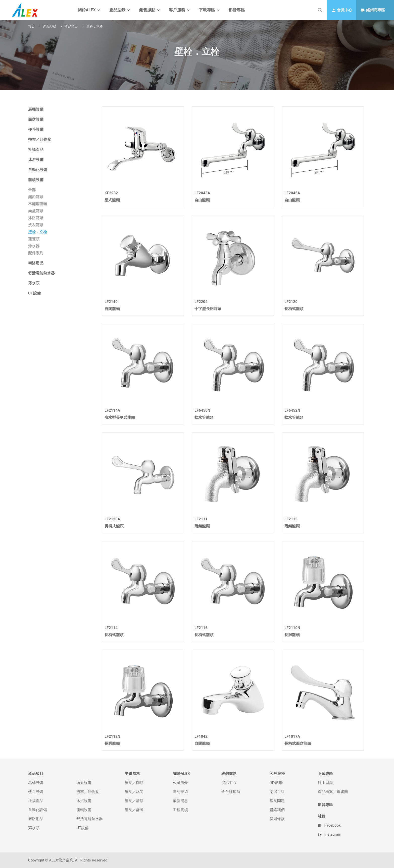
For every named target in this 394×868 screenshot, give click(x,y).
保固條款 (277, 819)
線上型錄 (325, 783)
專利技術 (180, 792)
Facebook (329, 825)
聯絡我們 (277, 810)
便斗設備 (36, 792)
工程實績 (180, 810)
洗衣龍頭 (36, 225)
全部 (32, 190)
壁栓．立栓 (38, 232)
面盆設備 (84, 783)
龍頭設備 (84, 810)
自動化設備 (38, 810)
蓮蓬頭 (34, 239)
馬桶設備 (36, 783)
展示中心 (229, 783)
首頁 (31, 26)
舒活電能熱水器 (90, 819)
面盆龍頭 (36, 211)
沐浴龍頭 (36, 218)
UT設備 (83, 828)
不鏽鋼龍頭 (38, 204)
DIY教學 (276, 783)
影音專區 (237, 10)
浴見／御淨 (134, 783)
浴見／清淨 (134, 801)
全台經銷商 (231, 792)
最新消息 (180, 801)
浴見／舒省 (134, 810)
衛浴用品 (36, 819)
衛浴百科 (277, 792)
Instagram (330, 834)
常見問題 (277, 801)
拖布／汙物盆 (88, 792)
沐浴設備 (84, 801)
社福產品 (36, 801)
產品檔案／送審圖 (333, 792)
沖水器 (34, 246)
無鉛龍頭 (36, 197)
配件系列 (36, 253)
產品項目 (71, 26)
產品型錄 (50, 26)
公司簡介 (180, 783)
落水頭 (34, 828)
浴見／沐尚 (134, 792)
